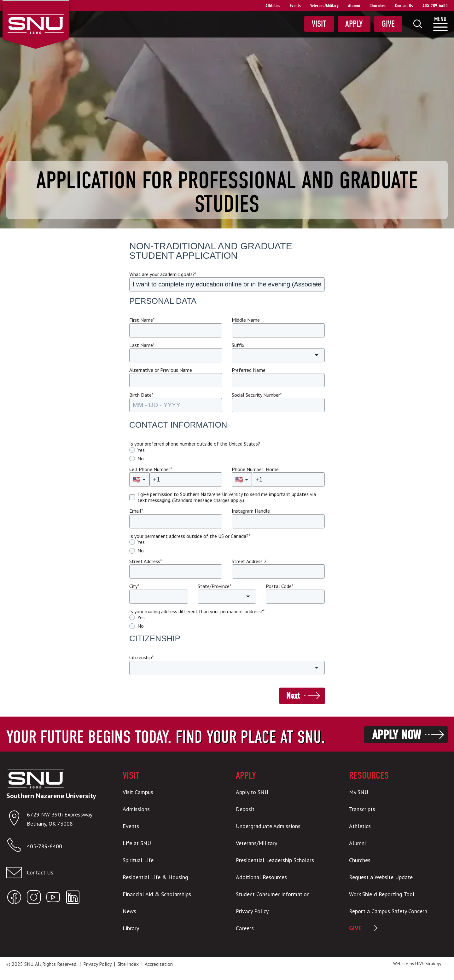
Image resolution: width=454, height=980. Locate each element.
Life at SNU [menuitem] (137, 843)
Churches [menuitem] (378, 6)
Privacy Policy (97, 964)
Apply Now (396, 735)
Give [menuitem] (388, 24)
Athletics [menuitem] (273, 6)
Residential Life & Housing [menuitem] (155, 877)
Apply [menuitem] (354, 24)
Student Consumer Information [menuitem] (273, 894)
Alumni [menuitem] (354, 6)
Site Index (128, 964)
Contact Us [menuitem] (404, 6)
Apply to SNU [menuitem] (252, 792)
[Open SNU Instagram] (34, 899)
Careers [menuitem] (245, 928)
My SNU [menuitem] (359, 792)
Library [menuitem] (131, 928)
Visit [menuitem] (319, 24)
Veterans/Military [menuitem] (324, 6)
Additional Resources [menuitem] (261, 877)
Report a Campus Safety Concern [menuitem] (388, 911)
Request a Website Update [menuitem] (381, 877)
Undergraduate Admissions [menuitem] (268, 826)
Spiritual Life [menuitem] (138, 860)
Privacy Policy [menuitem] (252, 911)
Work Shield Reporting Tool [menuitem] (382, 894)
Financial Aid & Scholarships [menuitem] (157, 894)
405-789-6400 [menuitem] (435, 6)
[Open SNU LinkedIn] (73, 899)
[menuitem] (418, 24)
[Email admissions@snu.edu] (56, 873)
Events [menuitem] (295, 6)
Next (293, 696)
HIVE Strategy (428, 964)
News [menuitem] (129, 911)
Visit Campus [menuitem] (138, 792)
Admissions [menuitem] (136, 809)
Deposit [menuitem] (245, 809)
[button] (227, 284)
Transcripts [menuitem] (362, 809)
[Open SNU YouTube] (53, 899)
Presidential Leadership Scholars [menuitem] (275, 860)
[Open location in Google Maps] (17, 819)
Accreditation (159, 964)
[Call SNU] (17, 847)
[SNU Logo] (35, 23)
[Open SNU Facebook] (14, 899)
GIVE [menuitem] (355, 928)
